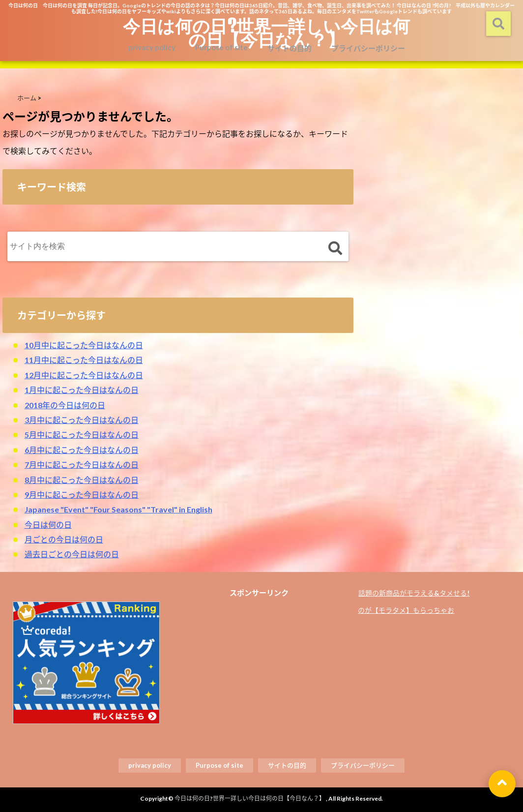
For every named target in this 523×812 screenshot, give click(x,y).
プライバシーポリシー (368, 48)
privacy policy (152, 47)
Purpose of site (221, 47)
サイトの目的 (290, 48)
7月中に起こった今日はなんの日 (82, 465)
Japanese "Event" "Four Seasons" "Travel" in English (118, 509)
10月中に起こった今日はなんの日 (84, 345)
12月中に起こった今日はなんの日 (84, 375)
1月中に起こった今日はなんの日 (82, 390)
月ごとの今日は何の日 (64, 539)
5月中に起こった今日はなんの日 (82, 435)
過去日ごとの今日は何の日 (72, 554)
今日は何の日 (48, 525)
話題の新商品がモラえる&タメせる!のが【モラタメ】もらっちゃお (414, 601)
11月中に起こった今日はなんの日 (84, 360)
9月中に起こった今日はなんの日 (82, 495)
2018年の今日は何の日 (65, 405)
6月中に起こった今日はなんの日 (82, 450)
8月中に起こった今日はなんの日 (82, 480)
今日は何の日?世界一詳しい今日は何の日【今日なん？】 (266, 32)
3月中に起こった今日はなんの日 (82, 420)
